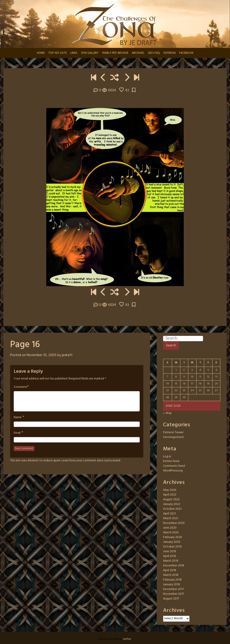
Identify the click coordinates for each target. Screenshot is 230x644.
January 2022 (172, 504)
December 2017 (173, 589)
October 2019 (172, 547)
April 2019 (170, 556)
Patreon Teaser (173, 432)
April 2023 (170, 495)
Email (17, 433)
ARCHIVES (138, 53)
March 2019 (171, 561)
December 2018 (174, 566)
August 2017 (171, 599)
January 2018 (171, 585)
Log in (167, 457)
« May (168, 413)
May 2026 (170, 490)
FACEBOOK (186, 53)
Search (171, 346)
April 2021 (169, 514)
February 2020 (173, 537)
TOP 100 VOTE (57, 53)
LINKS (74, 53)
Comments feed (174, 466)
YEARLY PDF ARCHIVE (115, 53)
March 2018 (171, 575)
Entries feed (171, 461)
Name (18, 417)
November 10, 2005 (42, 355)
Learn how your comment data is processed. (91, 461)
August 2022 (171, 499)
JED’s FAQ (154, 53)
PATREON (170, 53)
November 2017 (174, 594)
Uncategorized (173, 437)
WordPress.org (173, 471)
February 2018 (172, 580)
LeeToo (127, 639)
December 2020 (174, 523)
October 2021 (172, 509)
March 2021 (171, 518)
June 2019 (170, 551)
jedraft (67, 355)
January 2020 (172, 542)
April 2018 (170, 570)
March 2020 (171, 533)
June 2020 (170, 528)
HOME (41, 53)
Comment (20, 387)
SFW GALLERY (90, 53)
